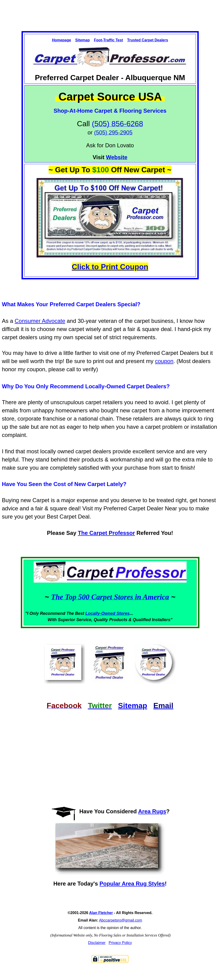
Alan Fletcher (101, 913)
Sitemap (83, 40)
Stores (123, 613)
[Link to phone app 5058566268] (113, 133)
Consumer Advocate (40, 321)
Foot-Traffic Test (108, 40)
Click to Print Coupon (110, 267)
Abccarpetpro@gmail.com (120, 920)
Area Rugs (152, 811)
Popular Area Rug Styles (132, 884)
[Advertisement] (110, 11)
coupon (164, 361)
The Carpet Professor (106, 533)
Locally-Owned (101, 613)
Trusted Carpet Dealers (148, 40)
